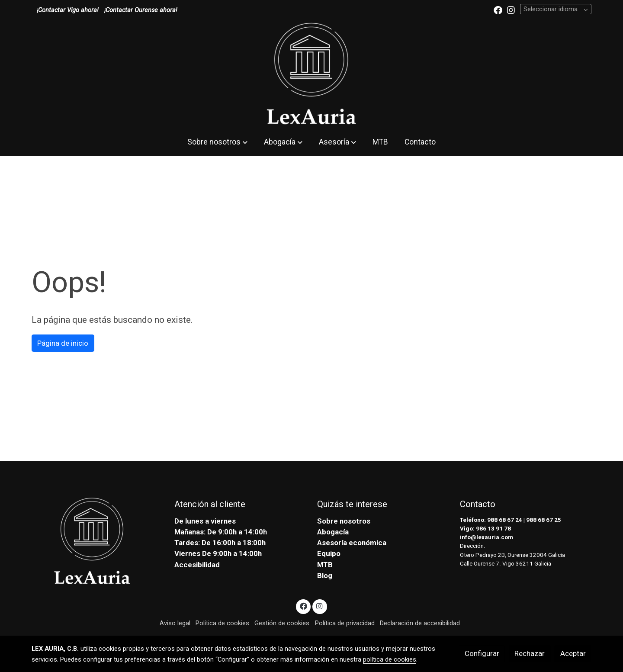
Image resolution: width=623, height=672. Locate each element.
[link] (311, 74)
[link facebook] (498, 10)
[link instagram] (511, 10)
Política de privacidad (345, 623)
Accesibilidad (197, 565)
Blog (325, 576)
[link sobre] (97, 541)
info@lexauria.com (487, 537)
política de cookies (390, 659)
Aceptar (573, 653)
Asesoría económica (352, 543)
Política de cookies (222, 623)
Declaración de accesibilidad (420, 623)
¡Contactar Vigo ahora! (68, 10)
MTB (325, 565)
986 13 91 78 (493, 529)
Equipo (329, 553)
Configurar (482, 653)
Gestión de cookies (282, 623)
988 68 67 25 (544, 520)
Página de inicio (63, 343)
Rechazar (530, 653)
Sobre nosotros (344, 521)
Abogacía (333, 532)
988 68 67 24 (505, 520)
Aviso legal (175, 623)
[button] (217, 142)
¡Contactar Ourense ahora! (141, 10)
